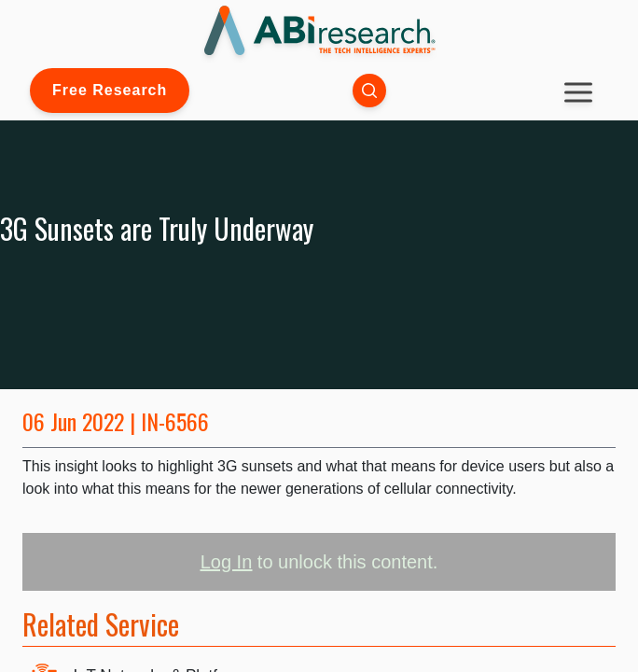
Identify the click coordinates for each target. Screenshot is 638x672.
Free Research (110, 90)
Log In (227, 562)
